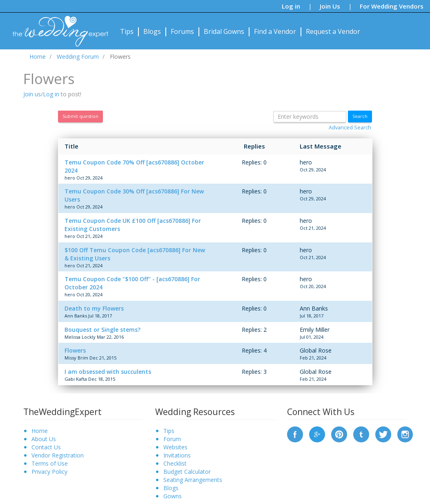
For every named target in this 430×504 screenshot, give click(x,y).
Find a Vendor (275, 31)
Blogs (152, 31)
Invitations (177, 455)
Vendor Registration (58, 455)
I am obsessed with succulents (108, 372)
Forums (182, 31)
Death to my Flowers (94, 308)
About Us (44, 439)
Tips (127, 31)
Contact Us (46, 447)
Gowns (173, 496)
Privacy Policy (49, 472)
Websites (175, 447)
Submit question (80, 116)
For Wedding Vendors (392, 6)
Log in (291, 6)
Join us (32, 94)
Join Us (330, 6)
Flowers (75, 350)
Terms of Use (50, 463)
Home (40, 431)
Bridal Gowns (224, 31)
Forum (172, 439)
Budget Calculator (187, 472)
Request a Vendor (333, 31)
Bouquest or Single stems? (102, 330)
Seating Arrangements (193, 480)
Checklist (175, 463)
